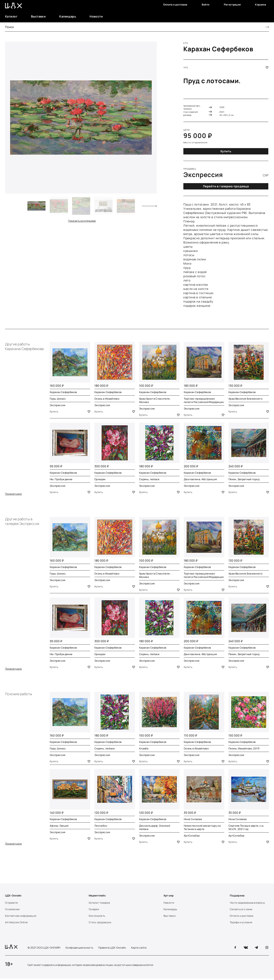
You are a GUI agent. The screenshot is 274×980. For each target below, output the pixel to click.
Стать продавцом (100, 924)
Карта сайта (139, 949)
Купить (226, 151)
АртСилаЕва (192, 837)
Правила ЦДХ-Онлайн (112, 949)
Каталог (11, 16)
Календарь (68, 16)
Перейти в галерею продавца (226, 186)
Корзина (261, 5)
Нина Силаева (193, 820)
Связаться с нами (241, 911)
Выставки (38, 16)
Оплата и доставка (175, 5)
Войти (206, 5)
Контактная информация (21, 917)
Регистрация (232, 5)
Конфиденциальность (79, 949)
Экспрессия (58, 405)
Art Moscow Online (16, 924)
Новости (96, 16)
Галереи (94, 911)
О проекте (11, 904)
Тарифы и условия (241, 924)
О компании (12, 911)
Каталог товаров (99, 904)
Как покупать (97, 917)
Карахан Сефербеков (218, 49)
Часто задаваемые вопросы (247, 904)
